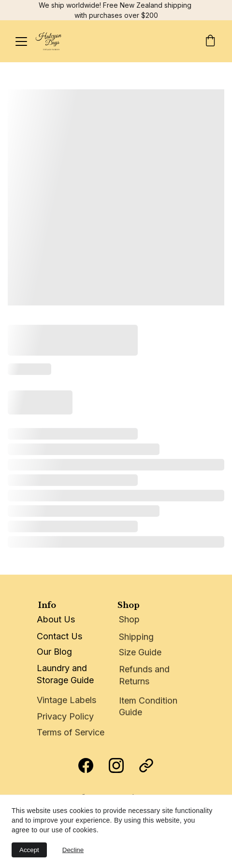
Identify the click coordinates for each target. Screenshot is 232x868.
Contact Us (59, 636)
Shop (129, 620)
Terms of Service (71, 733)
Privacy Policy (65, 717)
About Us (56, 619)
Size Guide (140, 653)
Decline (73, 850)
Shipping (136, 638)
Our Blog (54, 652)
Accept (29, 850)
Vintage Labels (66, 700)
